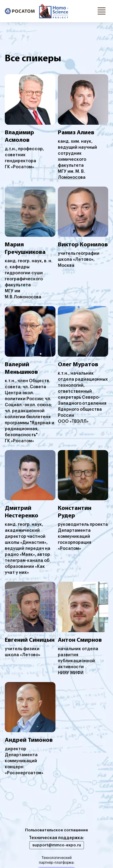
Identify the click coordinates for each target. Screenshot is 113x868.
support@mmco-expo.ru (57, 845)
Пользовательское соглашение (56, 830)
